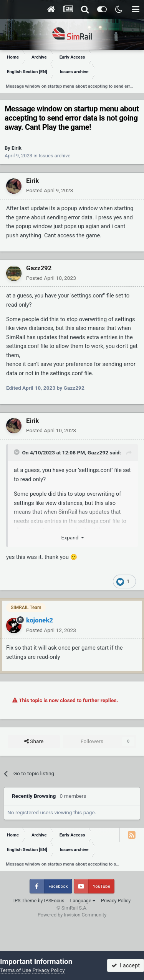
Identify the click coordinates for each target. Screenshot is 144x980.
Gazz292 (39, 268)
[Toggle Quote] (17, 452)
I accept (126, 965)
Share (34, 742)
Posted (50, 190)
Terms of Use (16, 970)
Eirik (17, 148)
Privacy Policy (116, 901)
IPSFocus (54, 901)
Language (82, 901)
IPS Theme (25, 901)
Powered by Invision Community (72, 915)
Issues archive (55, 156)
